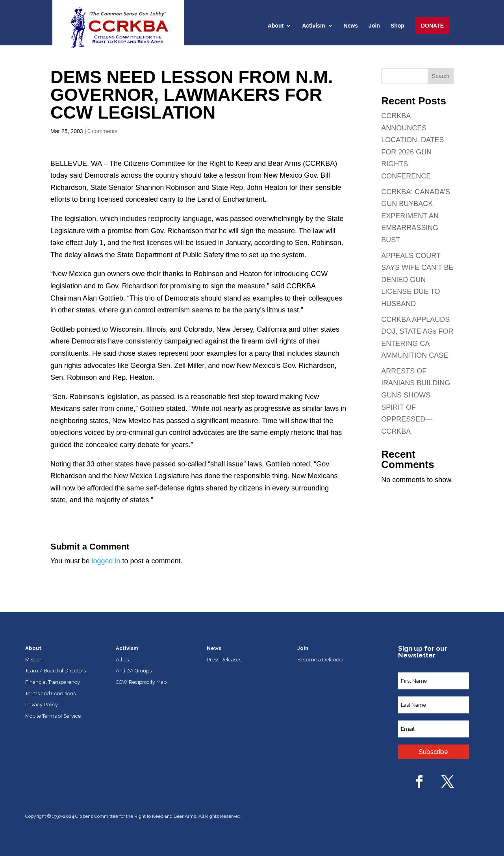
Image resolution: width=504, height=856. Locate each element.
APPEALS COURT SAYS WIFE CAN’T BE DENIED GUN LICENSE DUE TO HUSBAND (417, 280)
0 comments (102, 131)
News (351, 26)
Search (441, 76)
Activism (313, 26)
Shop (397, 26)
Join (374, 26)
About (276, 26)
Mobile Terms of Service (53, 716)
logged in (106, 561)
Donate (432, 26)
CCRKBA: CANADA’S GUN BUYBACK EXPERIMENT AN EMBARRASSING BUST (416, 216)
